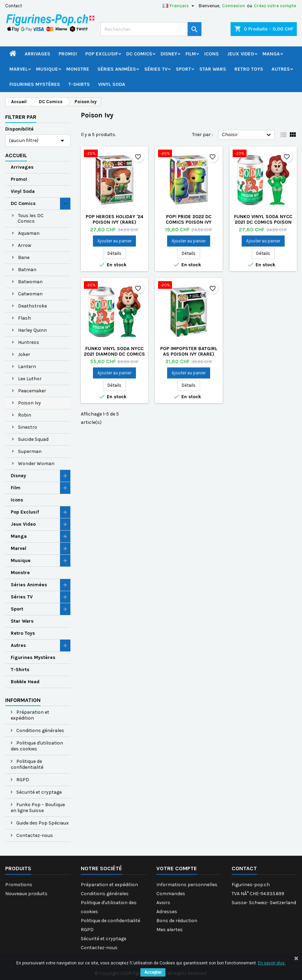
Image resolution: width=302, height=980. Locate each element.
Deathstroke (32, 306)
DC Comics (139, 54)
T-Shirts (79, 84)
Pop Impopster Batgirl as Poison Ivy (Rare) (189, 351)
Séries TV (156, 69)
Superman (30, 451)
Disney (169, 54)
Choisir (247, 135)
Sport (183, 69)
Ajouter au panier (114, 241)
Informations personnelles (187, 885)
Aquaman (29, 233)
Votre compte (177, 868)
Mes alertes (170, 930)
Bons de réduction (177, 921)
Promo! (68, 54)
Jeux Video (241, 54)
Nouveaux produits (26, 894)
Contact (14, 6)
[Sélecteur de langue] (179, 6)
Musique (47, 69)
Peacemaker (32, 391)
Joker (24, 354)
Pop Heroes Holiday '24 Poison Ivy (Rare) (114, 219)
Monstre (78, 69)
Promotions (19, 885)
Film (191, 54)
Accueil (16, 155)
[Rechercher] (151, 29)
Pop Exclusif (102, 54)
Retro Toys (249, 69)
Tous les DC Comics (31, 218)
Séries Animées (117, 69)
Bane (24, 257)
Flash (24, 318)
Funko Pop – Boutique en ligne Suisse (38, 808)
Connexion (234, 6)
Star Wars (213, 69)
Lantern (27, 367)
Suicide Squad (33, 439)
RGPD (22, 780)
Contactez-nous (34, 835)
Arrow (25, 245)
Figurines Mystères (35, 84)
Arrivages (37, 54)
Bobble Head (25, 682)
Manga (271, 54)
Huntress (29, 342)
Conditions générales (40, 730)
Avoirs (163, 903)
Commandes (171, 894)
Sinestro (28, 427)
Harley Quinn (32, 330)
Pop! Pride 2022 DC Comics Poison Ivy (189, 219)
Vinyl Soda (112, 84)
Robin (25, 415)
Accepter (153, 972)
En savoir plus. (272, 963)
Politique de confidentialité (27, 764)
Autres (281, 69)
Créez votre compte (275, 6)
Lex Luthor (30, 379)
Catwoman (30, 294)
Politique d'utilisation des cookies (37, 746)
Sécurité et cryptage (38, 792)
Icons (212, 54)
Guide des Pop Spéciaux (42, 823)
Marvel (19, 69)
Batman (27, 270)
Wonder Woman (36, 464)
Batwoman (30, 282)
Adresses (167, 912)
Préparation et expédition (30, 715)
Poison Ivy (29, 403)
